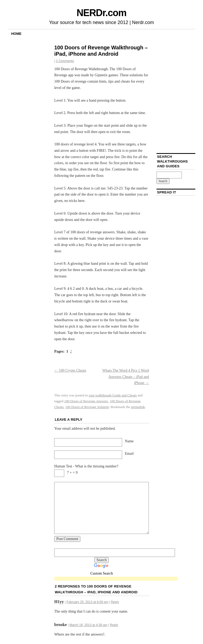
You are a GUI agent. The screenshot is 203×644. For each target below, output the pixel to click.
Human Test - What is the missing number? (86, 466)
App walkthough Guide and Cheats (113, 395)
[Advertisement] (116, 579)
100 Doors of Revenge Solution (87, 407)
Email (129, 454)
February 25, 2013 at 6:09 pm (87, 602)
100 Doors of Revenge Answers (86, 401)
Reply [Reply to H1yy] (115, 602)
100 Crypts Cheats (70, 370)
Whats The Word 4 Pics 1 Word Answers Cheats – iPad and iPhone (126, 377)
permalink (138, 407)
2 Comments (65, 61)
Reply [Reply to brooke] (114, 625)
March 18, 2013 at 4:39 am (88, 625)
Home (16, 34)
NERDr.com (101, 13)
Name (129, 441)
